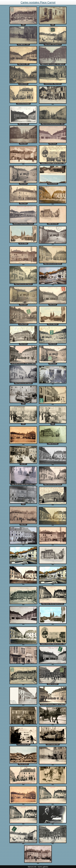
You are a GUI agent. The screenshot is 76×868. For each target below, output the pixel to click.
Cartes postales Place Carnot (38, 2)
